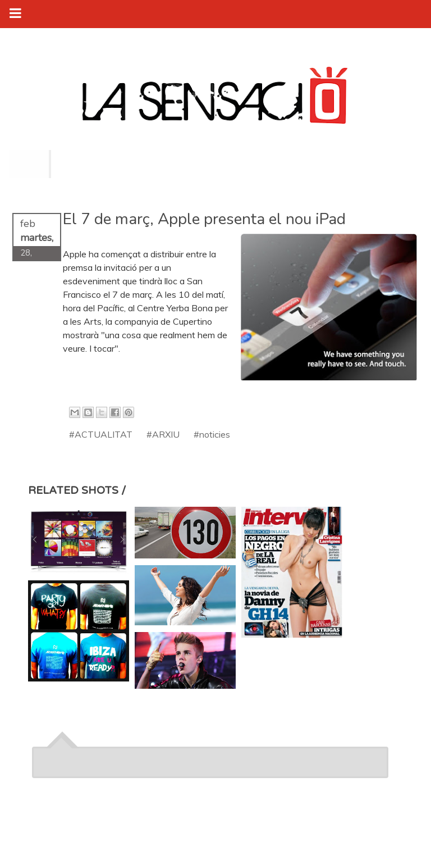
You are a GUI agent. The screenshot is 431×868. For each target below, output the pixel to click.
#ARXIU (163, 434)
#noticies (212, 434)
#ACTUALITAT (101, 434)
